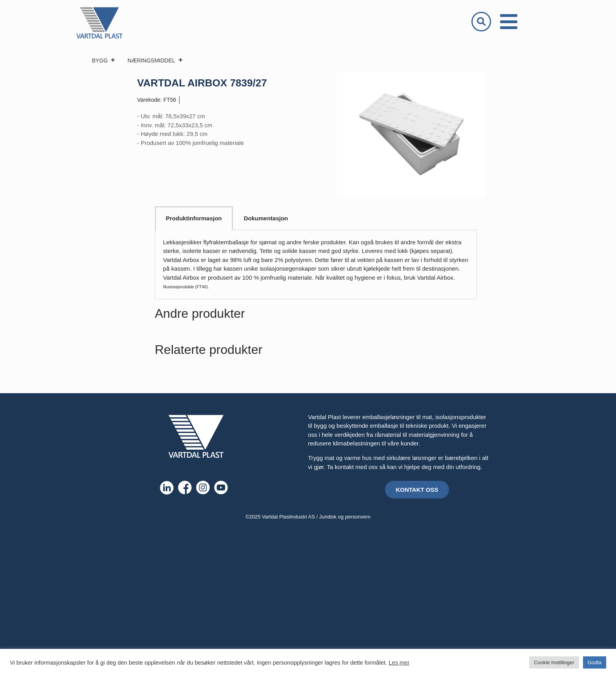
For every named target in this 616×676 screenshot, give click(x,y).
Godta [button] (595, 662)
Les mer (399, 663)
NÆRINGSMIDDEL (155, 60)
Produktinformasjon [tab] (194, 218)
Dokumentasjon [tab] (266, 218)
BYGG (104, 60)
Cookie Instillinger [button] (554, 662)
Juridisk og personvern (345, 517)
